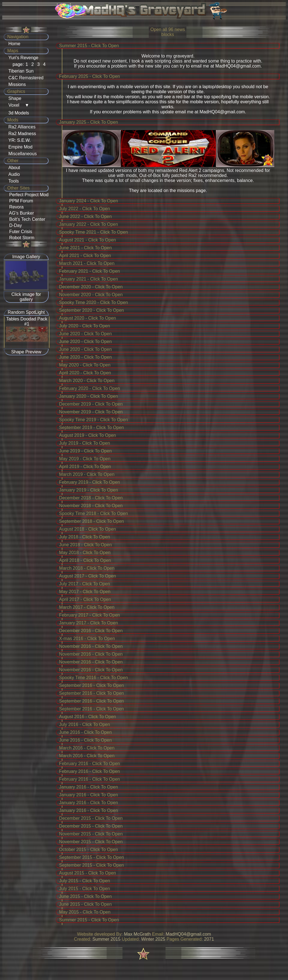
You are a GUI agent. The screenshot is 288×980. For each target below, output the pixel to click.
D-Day (14, 225)
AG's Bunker (20, 213)
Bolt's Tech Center (26, 219)
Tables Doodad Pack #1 (27, 321)
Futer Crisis (19, 232)
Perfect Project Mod (28, 195)
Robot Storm (21, 238)
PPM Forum (20, 201)
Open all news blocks (168, 32)
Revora (15, 207)
